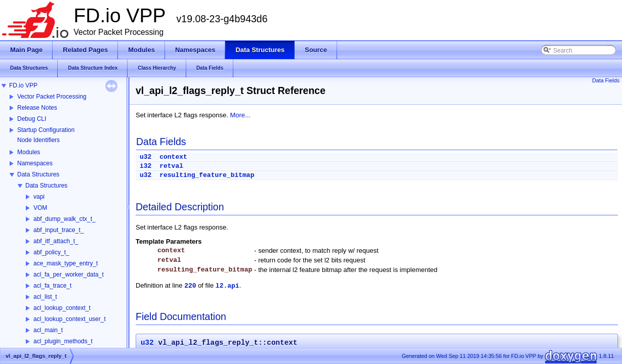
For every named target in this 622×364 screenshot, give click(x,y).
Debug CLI (32, 119)
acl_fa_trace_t (52, 286)
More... (240, 115)
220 (190, 286)
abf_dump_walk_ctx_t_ (65, 219)
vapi (39, 197)
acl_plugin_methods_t (63, 341)
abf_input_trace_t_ (58, 230)
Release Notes (37, 108)
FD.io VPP (23, 85)
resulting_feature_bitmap (207, 175)
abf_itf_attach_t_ (56, 241)
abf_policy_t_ (51, 252)
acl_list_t (45, 297)
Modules (29, 152)
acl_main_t (48, 330)
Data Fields (606, 80)
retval (171, 166)
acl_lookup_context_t (62, 308)
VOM (40, 208)
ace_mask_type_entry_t (66, 263)
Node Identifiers (38, 140)
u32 (146, 157)
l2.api (227, 286)
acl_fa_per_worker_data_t (69, 275)
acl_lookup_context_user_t (70, 319)
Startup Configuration (46, 130)
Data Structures (38, 174)
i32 (146, 166)
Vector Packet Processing (52, 97)
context (173, 157)
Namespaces (35, 163)
